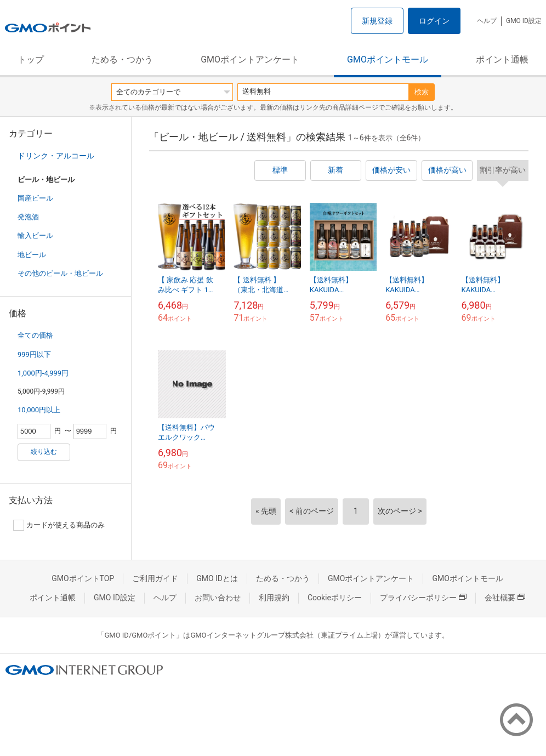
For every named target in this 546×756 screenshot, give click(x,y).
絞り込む (44, 452)
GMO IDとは (217, 578)
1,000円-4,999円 (43, 373)
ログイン (434, 21)
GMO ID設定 (524, 21)
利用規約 (274, 598)
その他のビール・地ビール (60, 273)
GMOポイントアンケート (250, 59)
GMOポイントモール (388, 59)
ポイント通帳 (502, 59)
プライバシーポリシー (423, 598)
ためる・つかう (122, 59)
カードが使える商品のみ (59, 525)
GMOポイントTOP (83, 578)
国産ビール (35, 198)
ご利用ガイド (155, 578)
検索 (422, 92)
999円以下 (34, 354)
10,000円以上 (39, 410)
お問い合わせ (218, 598)
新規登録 (377, 21)
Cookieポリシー (335, 598)
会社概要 (505, 598)
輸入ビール (35, 235)
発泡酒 (28, 217)
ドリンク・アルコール (56, 156)
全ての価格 (35, 335)
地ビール (32, 255)
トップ (31, 59)
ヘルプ (487, 21)
